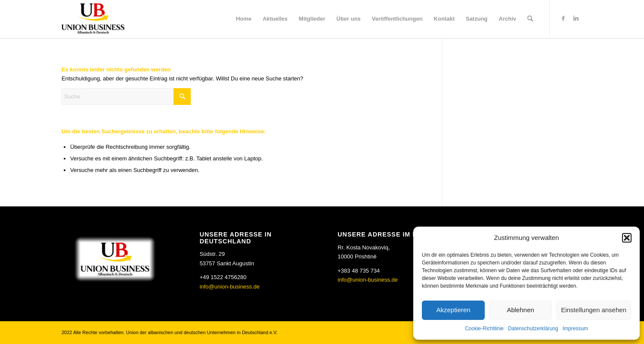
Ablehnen (520, 310)
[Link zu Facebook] (563, 18)
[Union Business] (93, 18)
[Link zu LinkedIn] (576, 18)
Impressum (575, 329)
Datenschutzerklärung (533, 329)
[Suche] (530, 19)
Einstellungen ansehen (594, 310)
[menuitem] (244, 19)
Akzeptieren (453, 310)
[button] (627, 238)
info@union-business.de (230, 287)
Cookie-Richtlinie (484, 329)
